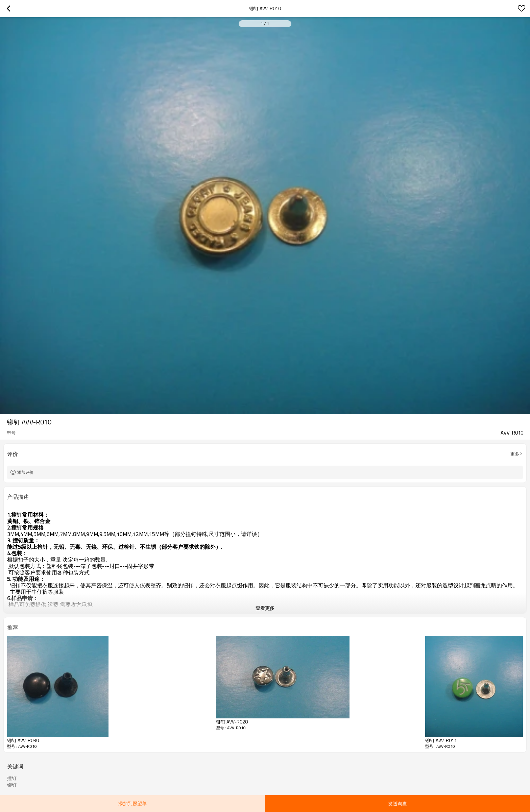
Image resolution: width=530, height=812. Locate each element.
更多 (515, 454)
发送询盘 (397, 803)
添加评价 (25, 472)
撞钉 (12, 778)
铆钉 (12, 785)
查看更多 (265, 608)
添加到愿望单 (132, 803)
